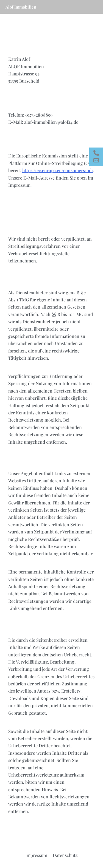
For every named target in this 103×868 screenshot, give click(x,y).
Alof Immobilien (21, 7)
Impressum (36, 855)
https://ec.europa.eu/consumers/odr (58, 170)
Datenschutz (65, 855)
